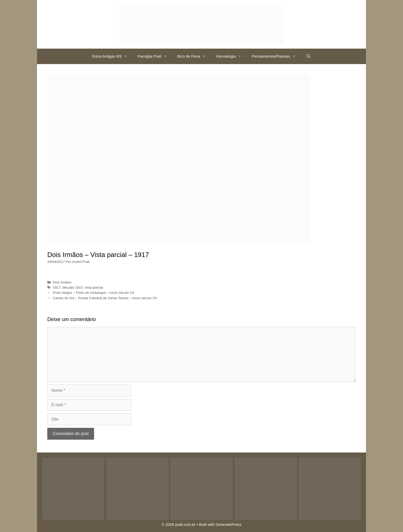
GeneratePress (228, 524)
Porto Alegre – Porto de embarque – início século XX (94, 293)
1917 (57, 287)
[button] (127, 56)
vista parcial (94, 287)
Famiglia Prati (155, 56)
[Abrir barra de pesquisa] (309, 56)
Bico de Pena (194, 56)
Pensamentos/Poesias (276, 56)
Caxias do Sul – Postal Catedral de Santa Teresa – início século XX (105, 298)
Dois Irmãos (62, 282)
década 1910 (73, 287)
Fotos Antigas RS (112, 56)
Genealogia (231, 56)
